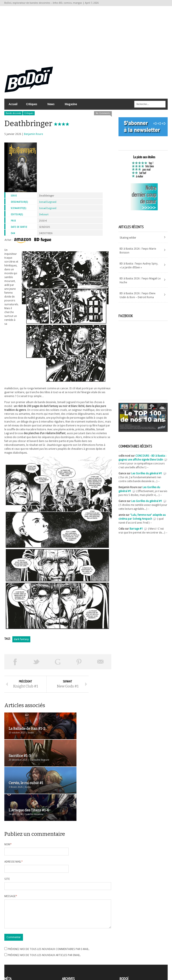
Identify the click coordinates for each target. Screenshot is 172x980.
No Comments (103, 117)
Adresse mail (14, 813)
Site (7, 830)
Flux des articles (16, 953)
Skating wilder (128, 242)
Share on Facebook (15, 666)
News (51, 109)
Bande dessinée (13, 117)
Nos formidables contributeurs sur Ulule (145, 959)
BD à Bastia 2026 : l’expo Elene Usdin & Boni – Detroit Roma (137, 299)
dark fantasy (21, 643)
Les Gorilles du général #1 (147, 477)
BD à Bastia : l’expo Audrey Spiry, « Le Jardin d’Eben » (139, 269)
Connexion (11, 949)
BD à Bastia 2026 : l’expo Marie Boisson (138, 255)
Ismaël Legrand (48, 206)
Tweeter (37, 666)
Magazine (71, 109)
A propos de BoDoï (132, 945)
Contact (125, 952)
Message (11, 847)
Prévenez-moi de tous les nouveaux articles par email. (44, 912)
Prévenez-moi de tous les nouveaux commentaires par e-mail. (49, 906)
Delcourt (44, 218)
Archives (67, 945)
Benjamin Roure (33, 138)
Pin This (79, 666)
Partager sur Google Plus (58, 666)
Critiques (31, 109)
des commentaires (18, 957)
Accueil (13, 108)
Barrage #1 (136, 533)
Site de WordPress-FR (17, 961)
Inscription (11, 945)
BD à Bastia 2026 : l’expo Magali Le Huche (140, 284)
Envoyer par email (101, 666)
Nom (8, 796)
